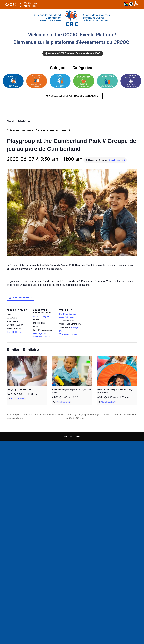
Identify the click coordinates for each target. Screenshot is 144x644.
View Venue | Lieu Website (71, 334)
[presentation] (27, 371)
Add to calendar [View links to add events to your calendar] (21, 298)
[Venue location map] (100, 324)
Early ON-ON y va (14, 332)
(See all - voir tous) (117, 160)
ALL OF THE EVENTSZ (19, 121)
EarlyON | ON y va (41, 316)
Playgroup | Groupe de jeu (19, 390)
